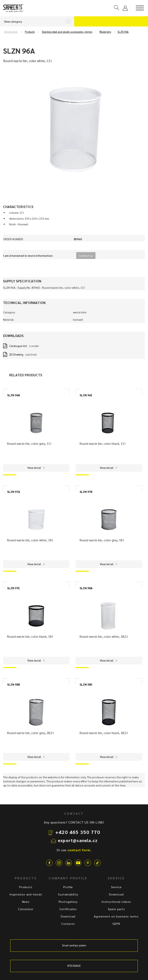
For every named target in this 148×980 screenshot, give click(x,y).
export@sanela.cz (78, 840)
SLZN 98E (86, 684)
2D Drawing (16, 354)
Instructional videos (116, 902)
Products (30, 32)
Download (68, 916)
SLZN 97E (13, 588)
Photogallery (68, 902)
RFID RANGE (74, 966)
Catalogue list (18, 346)
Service (116, 887)
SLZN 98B (14, 684)
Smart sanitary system (74, 945)
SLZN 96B (14, 395)
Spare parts (116, 909)
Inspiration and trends (26, 894)
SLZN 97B (86, 492)
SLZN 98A (86, 588)
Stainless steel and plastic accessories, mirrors (67, 32)
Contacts (68, 924)
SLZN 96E (86, 395)
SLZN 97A (14, 492)
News (26, 902)
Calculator (26, 909)
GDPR (116, 924)
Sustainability (68, 894)
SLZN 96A (123, 32)
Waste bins (105, 32)
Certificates (68, 909)
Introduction (11, 32)
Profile (68, 887)
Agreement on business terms (116, 916)
